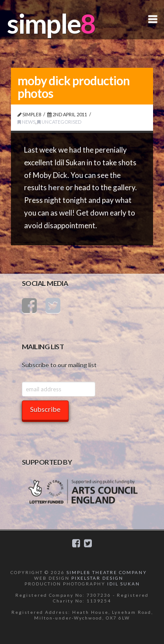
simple (44, 23)
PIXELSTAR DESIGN (97, 578)
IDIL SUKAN (124, 584)
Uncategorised (59, 122)
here (56, 187)
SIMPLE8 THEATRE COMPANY (107, 572)
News (26, 122)
